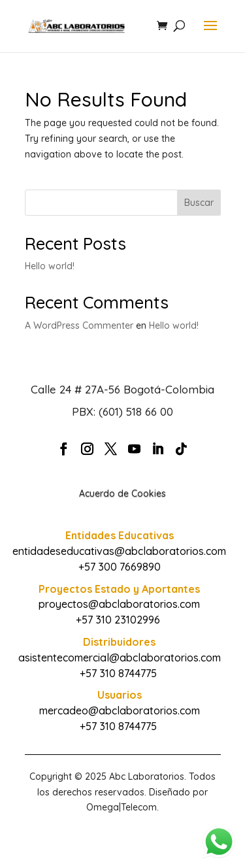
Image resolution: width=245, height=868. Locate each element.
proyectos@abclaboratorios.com (119, 604)
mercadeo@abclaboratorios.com (120, 710)
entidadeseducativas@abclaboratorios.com (119, 551)
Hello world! (50, 266)
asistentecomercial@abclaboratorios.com (120, 658)
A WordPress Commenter (79, 325)
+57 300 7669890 (120, 567)
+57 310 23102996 (118, 620)
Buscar (199, 203)
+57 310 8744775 (118, 673)
